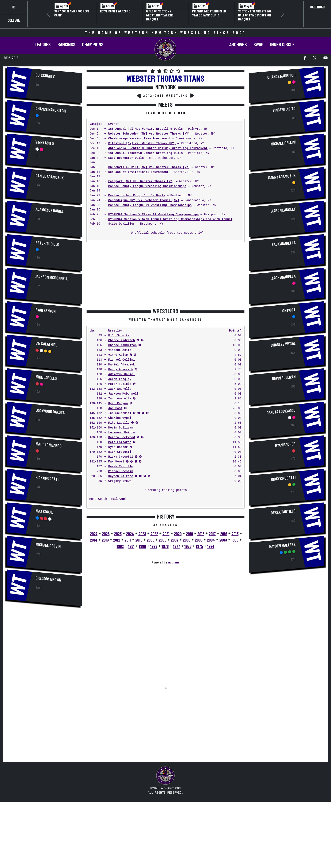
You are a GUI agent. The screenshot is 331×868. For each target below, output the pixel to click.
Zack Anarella (120, 389)
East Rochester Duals (126, 158)
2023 (142, 534)
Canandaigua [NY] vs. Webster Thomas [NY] (144, 200)
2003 (223, 540)
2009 (151, 540)
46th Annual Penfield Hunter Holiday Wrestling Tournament (158, 148)
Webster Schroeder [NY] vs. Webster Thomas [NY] (149, 134)
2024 (130, 534)
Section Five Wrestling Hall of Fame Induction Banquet (254, 15)
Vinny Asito (45, 143)
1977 (177, 547)
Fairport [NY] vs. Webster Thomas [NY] (141, 181)
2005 (199, 540)
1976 (188, 547)
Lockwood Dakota (50, 412)
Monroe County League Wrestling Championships (147, 186)
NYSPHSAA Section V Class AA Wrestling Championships (153, 215)
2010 (139, 540)
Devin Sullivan (121, 428)
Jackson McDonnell (52, 278)
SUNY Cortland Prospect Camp (72, 13)
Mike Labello (46, 378)
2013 (105, 540)
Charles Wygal (120, 418)
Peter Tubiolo (47, 244)
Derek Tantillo (121, 467)
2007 (175, 540)
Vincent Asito (120, 350)
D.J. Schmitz (45, 76)
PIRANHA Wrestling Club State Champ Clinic (209, 13)
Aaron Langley (120, 379)
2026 (106, 534)
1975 (199, 547)
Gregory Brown (48, 579)
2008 (163, 540)
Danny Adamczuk (121, 370)
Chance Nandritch (51, 110)
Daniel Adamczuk (49, 177)
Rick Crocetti (47, 478)
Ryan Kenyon (45, 311)
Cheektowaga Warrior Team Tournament (139, 139)
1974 (211, 547)
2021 (166, 534)
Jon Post (115, 408)
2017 (212, 534)
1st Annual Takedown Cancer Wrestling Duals (146, 153)
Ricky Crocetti (121, 457)
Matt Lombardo (49, 445)
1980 (142, 547)
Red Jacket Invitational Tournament (138, 172)
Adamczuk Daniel (49, 210)
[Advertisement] (45, 646)
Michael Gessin (48, 546)
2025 (118, 534)
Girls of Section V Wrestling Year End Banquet (160, 15)
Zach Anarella (120, 399)
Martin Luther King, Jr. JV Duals (137, 196)
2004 (211, 540)
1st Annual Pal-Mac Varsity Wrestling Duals (146, 129)
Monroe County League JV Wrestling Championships (150, 205)
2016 (224, 534)
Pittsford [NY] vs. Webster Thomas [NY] (142, 144)
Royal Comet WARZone (115, 11)
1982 (120, 547)
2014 (94, 540)
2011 (128, 540)
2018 (201, 534)
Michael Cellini (122, 360)
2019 (189, 534)
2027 (94, 534)
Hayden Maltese (121, 476)
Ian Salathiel (46, 344)
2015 (235, 534)
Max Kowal (44, 512)
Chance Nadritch (122, 340)
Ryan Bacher (118, 447)
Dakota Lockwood (122, 437)
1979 (154, 547)
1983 (235, 540)
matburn (173, 562)
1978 (165, 547)
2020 (178, 534)
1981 (131, 547)
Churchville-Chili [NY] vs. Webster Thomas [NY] (149, 167)
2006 (187, 540)
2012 (117, 540)
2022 (154, 534)
